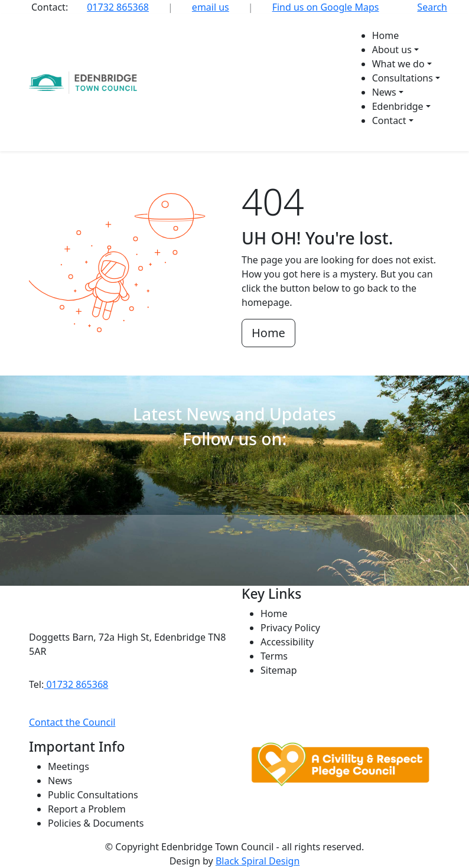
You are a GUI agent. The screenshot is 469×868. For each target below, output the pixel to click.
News (384, 92)
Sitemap (279, 670)
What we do (398, 64)
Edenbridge (398, 106)
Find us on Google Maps (326, 7)
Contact (389, 120)
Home (386, 35)
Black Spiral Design (258, 861)
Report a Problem (87, 809)
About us (392, 50)
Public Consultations (93, 795)
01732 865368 (118, 7)
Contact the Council (72, 722)
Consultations (403, 78)
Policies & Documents (96, 823)
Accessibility (287, 642)
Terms (274, 656)
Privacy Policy (290, 628)
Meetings (69, 766)
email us (211, 7)
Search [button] (432, 7)
